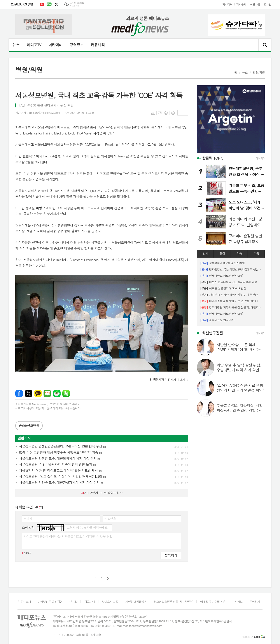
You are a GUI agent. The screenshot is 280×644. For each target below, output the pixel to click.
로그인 (268, 4)
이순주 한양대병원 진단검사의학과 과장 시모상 (231, 282)
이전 (96, 578)
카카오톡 (38, 393)
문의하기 (255, 602)
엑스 (56, 4)
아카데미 (55, 45)
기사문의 (241, 4)
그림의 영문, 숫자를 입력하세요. (87, 527)
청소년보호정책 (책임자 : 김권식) (173, 602)
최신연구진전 (212, 333)
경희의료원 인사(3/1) (217, 320)
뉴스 (16, 45)
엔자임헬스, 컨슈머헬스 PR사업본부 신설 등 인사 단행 (231, 269)
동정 (222, 253)
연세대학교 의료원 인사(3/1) (222, 276)
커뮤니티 (98, 45)
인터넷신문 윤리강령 (50, 602)
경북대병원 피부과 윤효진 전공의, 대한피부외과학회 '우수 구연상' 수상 (231, 307)
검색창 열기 (265, 45)
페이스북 (19, 393)
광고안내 (90, 602)
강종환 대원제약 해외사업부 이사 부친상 (229, 295)
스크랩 (173, 113)
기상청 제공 (74, 6)
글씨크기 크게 (180, 113)
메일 (160, 113)
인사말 (73, 602)
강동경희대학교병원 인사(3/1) (223, 263)
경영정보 (77, 45)
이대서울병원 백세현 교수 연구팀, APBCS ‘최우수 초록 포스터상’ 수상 (231, 301)
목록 (153, 113)
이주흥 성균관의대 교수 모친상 (223, 288)
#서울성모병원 (29, 426)
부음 (256, 253)
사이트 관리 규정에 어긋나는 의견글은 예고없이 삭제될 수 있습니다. (68, 536)
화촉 (239, 253)
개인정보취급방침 (136, 602)
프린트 (166, 113)
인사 (205, 253)
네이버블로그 (49, 4)
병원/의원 (259, 72)
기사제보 (227, 4)
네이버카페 (57, 393)
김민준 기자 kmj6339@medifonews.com (38, 113)
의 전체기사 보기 (167, 380)
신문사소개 (24, 602)
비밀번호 (110, 518)
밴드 (66, 393)
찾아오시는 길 (110, 602)
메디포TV (34, 45)
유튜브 (42, 4)
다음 (108, 578)
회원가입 (255, 4)
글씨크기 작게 (185, 113)
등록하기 (171, 555)
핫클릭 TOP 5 (213, 158)
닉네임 (28, 518)
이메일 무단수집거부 (213, 602)
